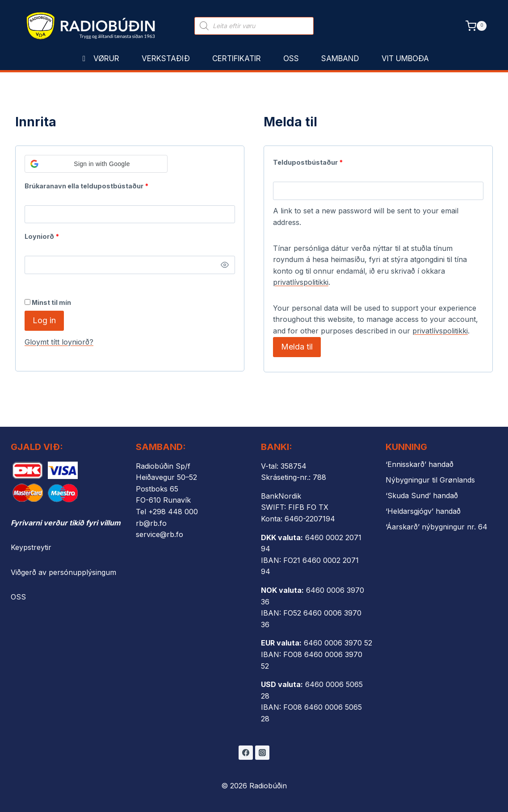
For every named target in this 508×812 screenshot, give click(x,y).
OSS (18, 597)
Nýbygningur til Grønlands (430, 480)
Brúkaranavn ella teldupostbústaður (88, 184)
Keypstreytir (31, 547)
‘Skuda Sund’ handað (422, 496)
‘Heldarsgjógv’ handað (423, 511)
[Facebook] (246, 753)
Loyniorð (44, 235)
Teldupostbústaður (310, 160)
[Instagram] (262, 753)
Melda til (297, 347)
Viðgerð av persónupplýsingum (63, 572)
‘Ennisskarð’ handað (420, 464)
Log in (44, 320)
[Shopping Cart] (476, 26)
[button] (96, 164)
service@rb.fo (160, 534)
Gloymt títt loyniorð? (59, 342)
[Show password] (225, 265)
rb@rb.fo (151, 523)
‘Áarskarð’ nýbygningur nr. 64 (437, 527)
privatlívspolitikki (301, 282)
